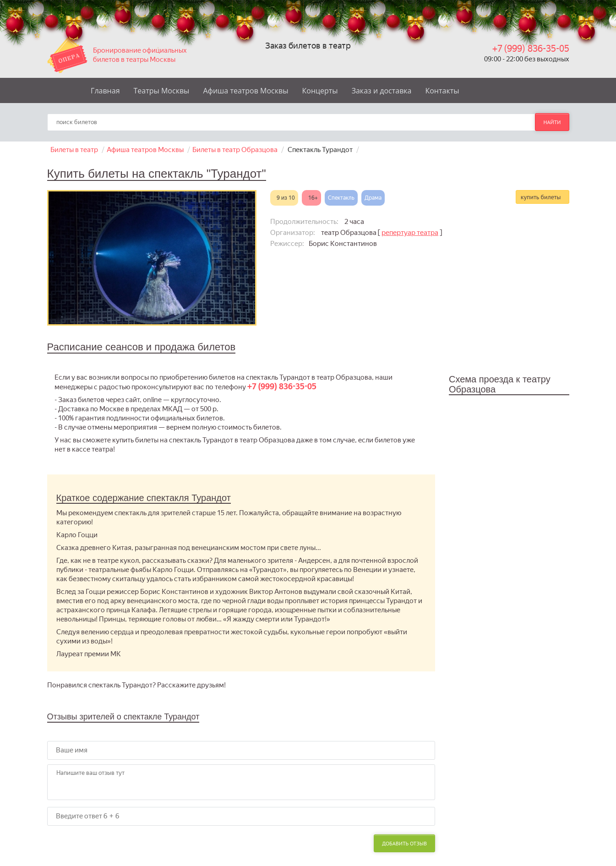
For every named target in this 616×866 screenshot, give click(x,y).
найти (552, 122)
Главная (105, 91)
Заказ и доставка (382, 91)
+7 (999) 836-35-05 (531, 49)
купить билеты (541, 197)
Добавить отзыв (404, 843)
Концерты (320, 91)
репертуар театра (410, 233)
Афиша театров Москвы (245, 91)
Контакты (442, 91)
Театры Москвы (162, 91)
